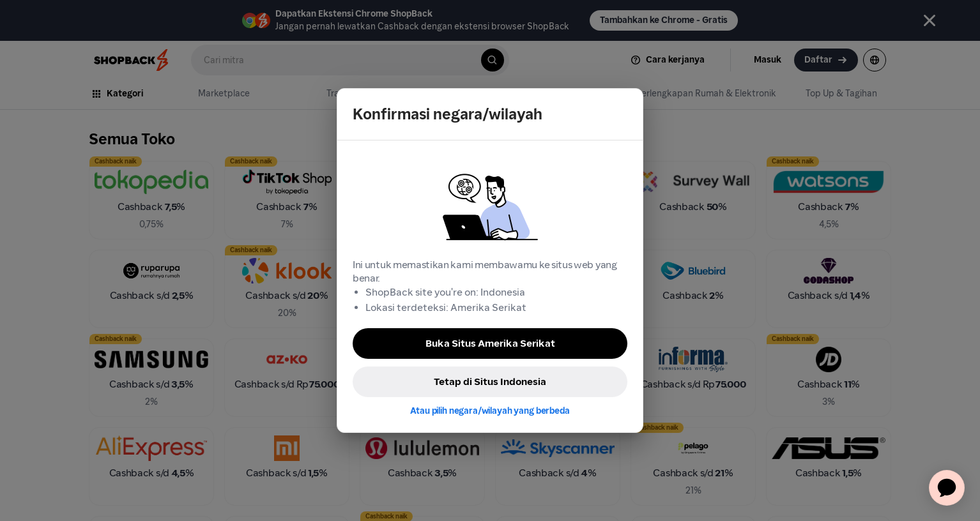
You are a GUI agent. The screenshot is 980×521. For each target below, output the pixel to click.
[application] (947, 488)
